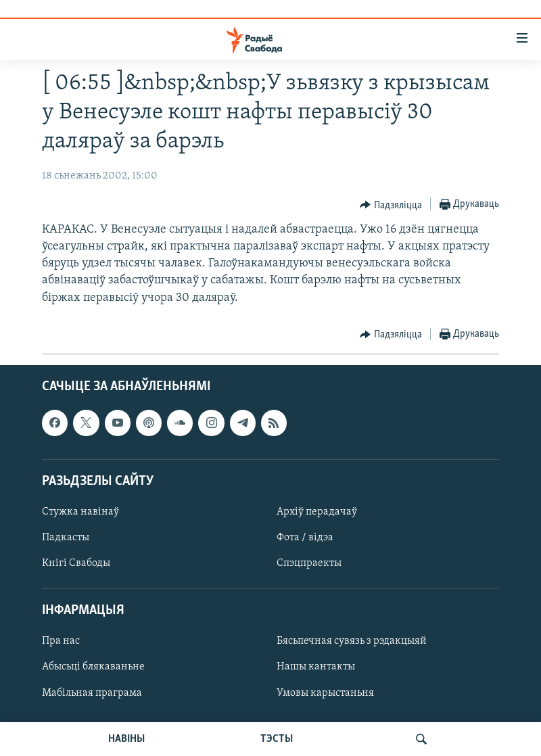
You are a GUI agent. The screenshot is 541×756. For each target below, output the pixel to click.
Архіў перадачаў (317, 512)
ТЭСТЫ (277, 739)
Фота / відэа (305, 538)
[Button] (391, 205)
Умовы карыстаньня (325, 692)
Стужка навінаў (80, 512)
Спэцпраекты (309, 563)
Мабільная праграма (92, 692)
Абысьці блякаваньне (93, 667)
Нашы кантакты (316, 667)
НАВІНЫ (126, 739)
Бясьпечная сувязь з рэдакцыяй (352, 641)
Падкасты (66, 538)
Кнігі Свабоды (76, 563)
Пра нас (61, 641)
